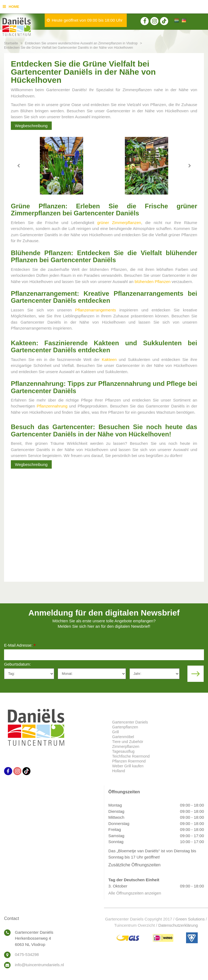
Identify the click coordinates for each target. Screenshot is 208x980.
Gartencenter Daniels (130, 722)
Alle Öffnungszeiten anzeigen (135, 893)
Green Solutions (190, 919)
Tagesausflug (123, 751)
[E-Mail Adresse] (104, 655)
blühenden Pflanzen (153, 282)
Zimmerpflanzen (126, 746)
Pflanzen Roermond (129, 761)
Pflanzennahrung (52, 406)
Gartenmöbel (123, 737)
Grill (116, 732)
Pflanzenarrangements (95, 310)
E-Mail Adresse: (20, 646)
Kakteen (109, 359)
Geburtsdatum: (17, 664)
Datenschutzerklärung (178, 925)
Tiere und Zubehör (128, 742)
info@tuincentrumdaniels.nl (39, 965)
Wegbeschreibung (31, 126)
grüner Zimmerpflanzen (119, 223)
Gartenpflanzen (125, 727)
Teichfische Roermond (131, 756)
